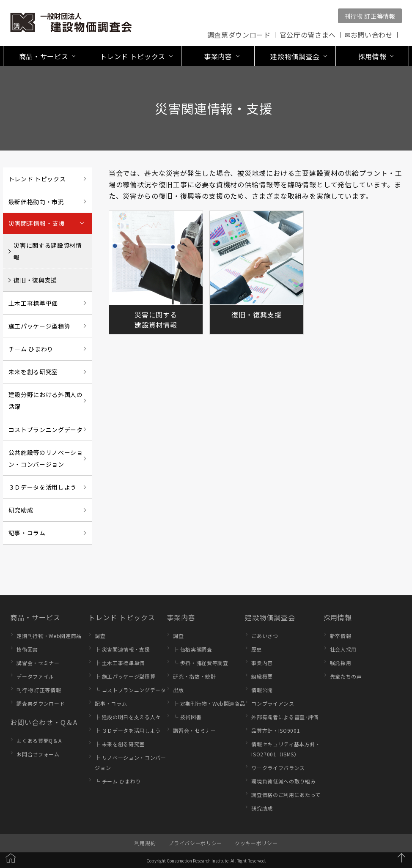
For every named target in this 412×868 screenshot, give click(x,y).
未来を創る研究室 (33, 372)
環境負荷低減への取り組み (283, 781)
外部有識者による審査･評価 (285, 717)
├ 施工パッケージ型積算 (125, 676)
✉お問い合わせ (369, 35)
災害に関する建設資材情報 (48, 251)
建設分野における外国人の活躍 (46, 400)
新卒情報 (341, 636)
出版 (178, 690)
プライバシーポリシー (195, 843)
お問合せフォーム (38, 754)
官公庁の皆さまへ (308, 35)
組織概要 (262, 676)
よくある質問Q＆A (39, 741)
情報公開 (262, 690)
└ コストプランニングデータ (130, 690)
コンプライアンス (273, 703)
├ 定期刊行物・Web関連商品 (209, 703)
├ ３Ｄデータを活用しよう (128, 730)
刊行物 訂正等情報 (370, 16)
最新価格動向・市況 (36, 202)
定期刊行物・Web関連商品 (49, 636)
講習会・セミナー (38, 663)
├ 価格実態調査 (192, 649)
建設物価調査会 (270, 617)
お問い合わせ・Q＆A (44, 722)
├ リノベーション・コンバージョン (130, 763)
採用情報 (338, 617)
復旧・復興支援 (35, 280)
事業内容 (181, 617)
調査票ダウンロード (239, 35)
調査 (100, 636)
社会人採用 (343, 649)
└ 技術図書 (187, 717)
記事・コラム (27, 533)
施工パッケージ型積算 (40, 326)
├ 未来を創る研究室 (120, 744)
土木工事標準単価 (33, 303)
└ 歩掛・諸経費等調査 (201, 663)
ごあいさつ (265, 636)
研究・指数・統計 (194, 676)
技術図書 (27, 649)
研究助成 (21, 510)
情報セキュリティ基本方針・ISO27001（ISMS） (286, 749)
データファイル (35, 676)
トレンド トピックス (37, 179)
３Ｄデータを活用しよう (43, 487)
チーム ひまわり (31, 349)
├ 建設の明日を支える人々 (128, 717)
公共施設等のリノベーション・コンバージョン (46, 458)
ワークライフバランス (278, 768)
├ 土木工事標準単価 (120, 663)
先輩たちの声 (346, 676)
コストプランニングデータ (46, 430)
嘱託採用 (341, 663)
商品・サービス (35, 617)
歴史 (257, 649)
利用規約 (145, 843)
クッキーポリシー (256, 843)
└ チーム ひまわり (118, 781)
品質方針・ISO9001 (276, 730)
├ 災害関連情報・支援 (122, 649)
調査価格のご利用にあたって (286, 795)
